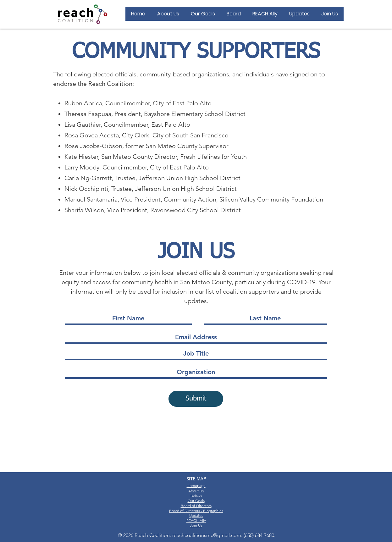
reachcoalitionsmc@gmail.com (207, 535)
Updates (196, 515)
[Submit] (196, 399)
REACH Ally (196, 520)
